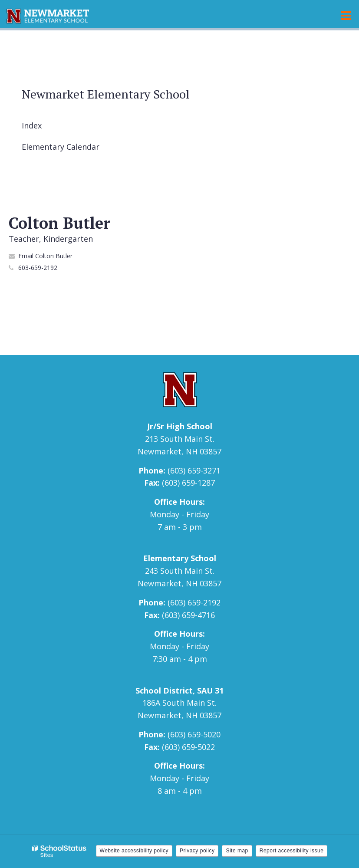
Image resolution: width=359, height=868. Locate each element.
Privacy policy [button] (197, 851)
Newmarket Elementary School (106, 94)
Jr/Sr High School (180, 426)
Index (32, 125)
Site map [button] (237, 851)
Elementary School (180, 558)
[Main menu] (346, 15)
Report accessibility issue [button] (292, 851)
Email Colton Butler (45, 256)
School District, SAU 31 (179, 690)
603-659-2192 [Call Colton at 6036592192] (38, 268)
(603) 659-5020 (194, 734)
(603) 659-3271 (194, 470)
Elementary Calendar (61, 147)
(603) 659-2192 (194, 602)
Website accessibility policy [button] (134, 851)
